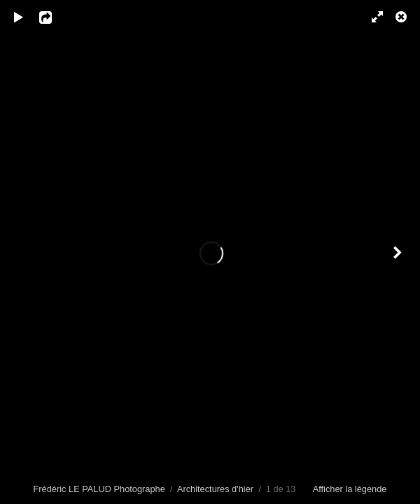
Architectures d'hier (215, 489)
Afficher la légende (350, 489)
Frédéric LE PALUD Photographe (99, 489)
